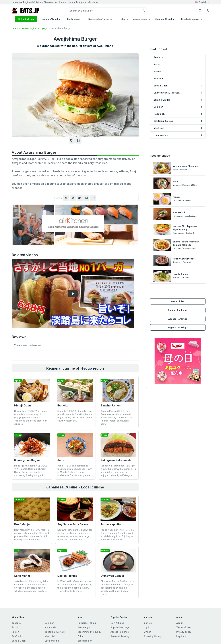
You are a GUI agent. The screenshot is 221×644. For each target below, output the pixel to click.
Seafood (16, 636)
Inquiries (181, 636)
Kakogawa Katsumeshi (116, 460)
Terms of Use (183, 627)
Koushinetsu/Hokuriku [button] (100, 19)
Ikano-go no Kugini (27, 460)
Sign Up (148, 623)
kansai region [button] (140, 19)
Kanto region (84, 627)
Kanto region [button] (74, 19)
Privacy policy (184, 632)
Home (16, 28)
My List (147, 632)
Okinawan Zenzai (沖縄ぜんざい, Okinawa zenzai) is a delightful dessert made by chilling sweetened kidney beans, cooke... (117, 588)
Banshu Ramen (111, 405)
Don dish (49, 623)
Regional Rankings (178, 327)
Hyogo (45, 28)
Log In (147, 627)
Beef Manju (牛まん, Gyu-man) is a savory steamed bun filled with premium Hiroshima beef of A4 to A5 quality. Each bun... (32, 535)
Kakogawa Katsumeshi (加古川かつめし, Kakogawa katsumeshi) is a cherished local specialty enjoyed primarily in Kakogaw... (118, 470)
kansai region (31, 28)
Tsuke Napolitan (111, 524)
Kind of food (26, 19)
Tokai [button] (122, 19)
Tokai (80, 636)
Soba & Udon (19, 641)
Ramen (15, 632)
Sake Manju (22, 576)
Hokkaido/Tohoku (87, 623)
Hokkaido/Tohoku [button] (50, 19)
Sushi (15, 627)
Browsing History (153, 636)
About (179, 623)
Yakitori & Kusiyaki (55, 632)
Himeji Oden (23, 405)
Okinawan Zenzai (112, 576)
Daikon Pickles (67, 576)
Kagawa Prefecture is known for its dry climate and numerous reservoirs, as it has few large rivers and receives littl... (75, 535)
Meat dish (50, 636)
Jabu (61, 460)
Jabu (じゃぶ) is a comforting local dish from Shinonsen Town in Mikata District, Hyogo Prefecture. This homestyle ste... (75, 470)
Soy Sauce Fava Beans (73, 524)
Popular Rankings (178, 310)
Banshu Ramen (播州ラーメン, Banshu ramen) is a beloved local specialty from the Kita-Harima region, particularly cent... (116, 417)
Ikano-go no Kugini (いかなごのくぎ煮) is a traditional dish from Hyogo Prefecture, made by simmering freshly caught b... (32, 470)
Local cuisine (52, 641)
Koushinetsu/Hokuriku (89, 632)
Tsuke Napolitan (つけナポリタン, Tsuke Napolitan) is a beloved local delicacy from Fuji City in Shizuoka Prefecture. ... (118, 535)
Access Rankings (178, 319)
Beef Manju (22, 524)
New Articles (178, 301)
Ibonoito (63, 405)
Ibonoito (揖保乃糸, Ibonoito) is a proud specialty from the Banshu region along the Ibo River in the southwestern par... (75, 416)
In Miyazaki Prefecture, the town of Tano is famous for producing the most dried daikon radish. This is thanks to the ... (75, 586)
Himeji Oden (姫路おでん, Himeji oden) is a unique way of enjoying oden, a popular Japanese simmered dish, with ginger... (31, 417)
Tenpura (16, 623)
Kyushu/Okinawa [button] (190, 19)
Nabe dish (50, 627)
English (201, 2)
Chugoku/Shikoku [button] (164, 19)
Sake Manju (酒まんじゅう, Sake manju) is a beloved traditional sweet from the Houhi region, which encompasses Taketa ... (31, 586)
